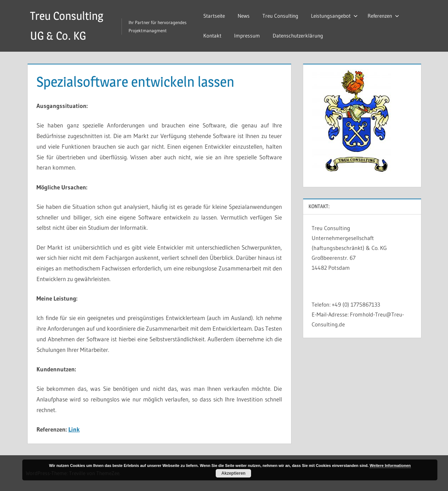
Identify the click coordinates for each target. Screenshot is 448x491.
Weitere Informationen (390, 466)
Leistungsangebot (334, 16)
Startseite (214, 16)
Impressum (247, 36)
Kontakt (212, 36)
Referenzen (383, 16)
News (244, 16)
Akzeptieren (233, 473)
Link (74, 429)
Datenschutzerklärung (298, 36)
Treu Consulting (280, 16)
